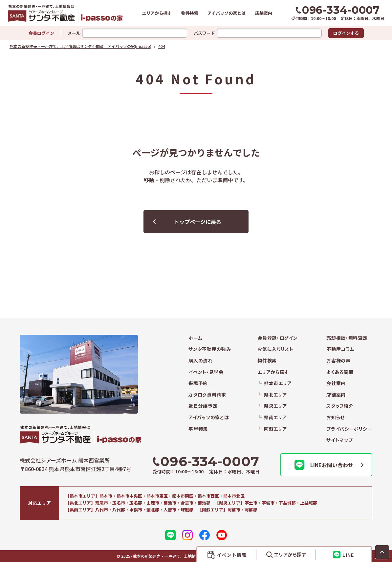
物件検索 (190, 13)
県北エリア (275, 395)
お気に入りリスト (275, 349)
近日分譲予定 (203, 406)
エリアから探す (157, 13)
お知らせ (336, 417)
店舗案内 (264, 13)
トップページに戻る (198, 222)
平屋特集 (198, 429)
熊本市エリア (278, 383)
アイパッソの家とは (227, 13)
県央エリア (275, 406)
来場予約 (198, 383)
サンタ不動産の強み (210, 349)
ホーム (195, 338)
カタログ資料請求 (207, 395)
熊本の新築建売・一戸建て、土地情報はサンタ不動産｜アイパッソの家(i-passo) (65, 13)
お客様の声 (338, 361)
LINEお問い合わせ (324, 465)
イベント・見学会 (206, 372)
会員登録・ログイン (277, 338)
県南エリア (275, 417)
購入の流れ (201, 361)
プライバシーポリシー (349, 429)
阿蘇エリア (275, 429)
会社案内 (336, 383)
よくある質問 (340, 372)
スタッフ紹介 (340, 406)
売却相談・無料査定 (347, 338)
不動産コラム (340, 349)
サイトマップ (339, 440)
